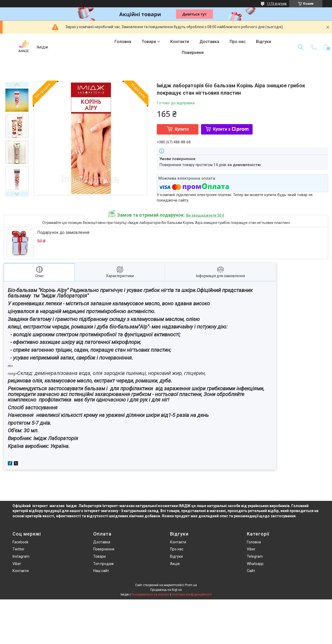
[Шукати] (301, 47)
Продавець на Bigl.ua (166, 590)
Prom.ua (191, 585)
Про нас (238, 42)
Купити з (231, 129)
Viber (17, 564)
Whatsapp (255, 564)
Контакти (180, 42)
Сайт (251, 571)
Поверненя (193, 53)
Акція (175, 564)
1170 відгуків (277, 4)
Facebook (20, 542)
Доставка (209, 42)
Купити (182, 129)
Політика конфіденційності (192, 594)
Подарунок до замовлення (63, 232)
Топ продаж (104, 564)
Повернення (104, 549)
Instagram (21, 556)
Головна (123, 42)
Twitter (18, 549)
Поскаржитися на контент (150, 594)
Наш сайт (101, 571)
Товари (149, 42)
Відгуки (264, 42)
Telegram (255, 556)
